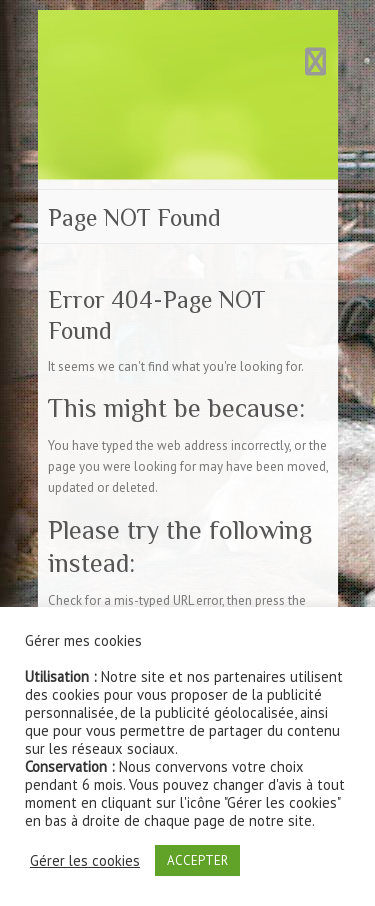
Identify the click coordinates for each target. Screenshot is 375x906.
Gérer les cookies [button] (85, 861)
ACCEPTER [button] (197, 860)
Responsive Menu (316, 61)
